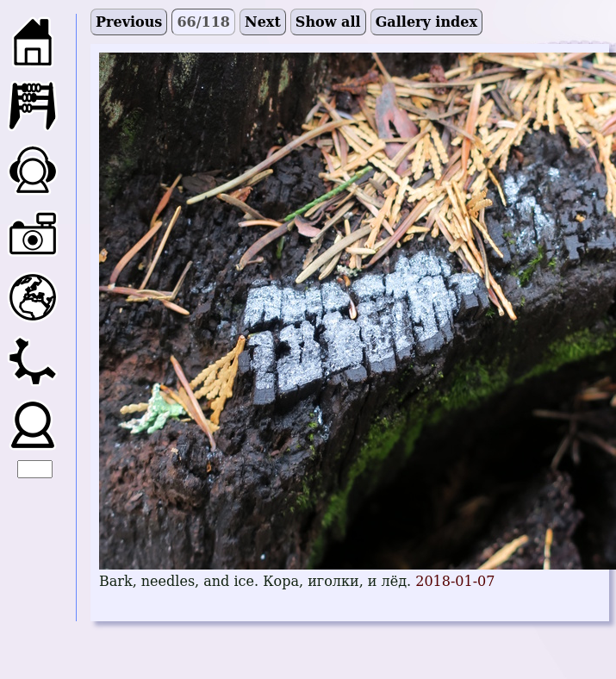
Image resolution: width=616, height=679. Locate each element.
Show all (328, 22)
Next (263, 22)
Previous (129, 22)
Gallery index (426, 22)
